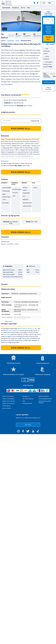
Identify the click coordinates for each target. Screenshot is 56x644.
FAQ (29, 8)
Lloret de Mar (7, 408)
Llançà (17, 41)
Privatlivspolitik (27, 403)
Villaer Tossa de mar (9, 403)
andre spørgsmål (14, 330)
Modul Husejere (44, 396)
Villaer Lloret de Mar (9, 401)
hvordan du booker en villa (29, 328)
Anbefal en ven (48, 82)
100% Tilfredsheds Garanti (46, 51)
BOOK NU (48, 38)
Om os (23, 8)
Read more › (9, 321)
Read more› (5, 161)
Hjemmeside (6, 8)
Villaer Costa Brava (8, 396)
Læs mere (28, 425)
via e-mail (7, 334)
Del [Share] (11, 36)
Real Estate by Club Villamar (45, 402)
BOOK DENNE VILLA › (21, 128)
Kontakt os (16, 8)
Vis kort (51, 44)
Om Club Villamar (28, 399)
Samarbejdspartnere (45, 399)
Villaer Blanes (7, 406)
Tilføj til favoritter (48, 88)
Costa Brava (11, 41)
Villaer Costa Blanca (8, 399)
